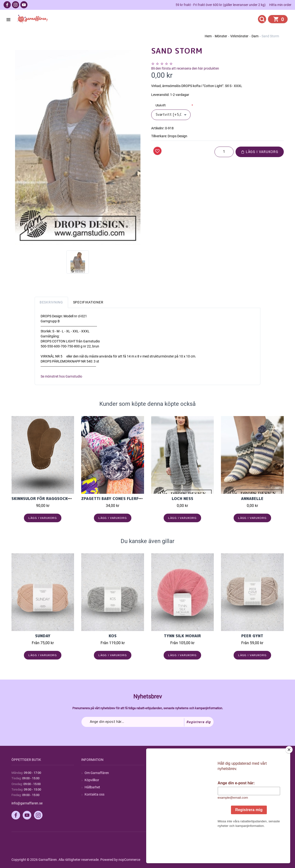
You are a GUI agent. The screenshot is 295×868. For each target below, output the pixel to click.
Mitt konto (232, 773)
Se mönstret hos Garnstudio (61, 376)
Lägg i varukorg (260, 152)
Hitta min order (280, 5)
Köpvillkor (92, 780)
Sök (157, 773)
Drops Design (177, 136)
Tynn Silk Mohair (182, 636)
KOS (113, 636)
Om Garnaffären (97, 773)
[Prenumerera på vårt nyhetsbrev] (147, 722)
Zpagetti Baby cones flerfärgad (117, 499)
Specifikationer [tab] (88, 302)
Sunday (43, 636)
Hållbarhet (92, 787)
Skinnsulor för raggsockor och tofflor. (57, 499)
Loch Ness (182, 499)
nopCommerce (129, 860)
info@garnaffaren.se (27, 803)
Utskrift (161, 105)
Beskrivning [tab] (51, 302)
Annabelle (252, 499)
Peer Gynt (252, 636)
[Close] (290, 780)
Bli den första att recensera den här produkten (185, 68)
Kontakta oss (94, 794)
